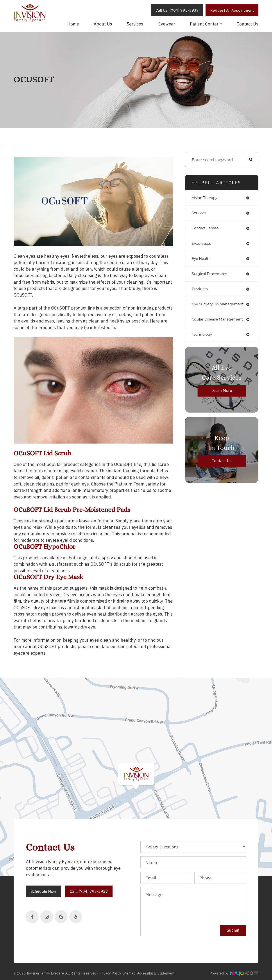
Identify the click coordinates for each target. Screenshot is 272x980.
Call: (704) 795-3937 (89, 891)
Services (135, 24)
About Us (103, 24)
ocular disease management (220, 322)
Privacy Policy (110, 970)
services (200, 214)
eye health (202, 260)
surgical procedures (211, 276)
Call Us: (177, 10)
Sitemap (129, 970)
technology (203, 338)
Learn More (222, 394)
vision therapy (206, 198)
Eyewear (167, 24)
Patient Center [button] (206, 24)
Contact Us (248, 24)
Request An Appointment (232, 10)
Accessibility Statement (156, 970)
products (200, 291)
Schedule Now (43, 891)
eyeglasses (202, 245)
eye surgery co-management (220, 307)
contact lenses (206, 229)
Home (73, 24)
